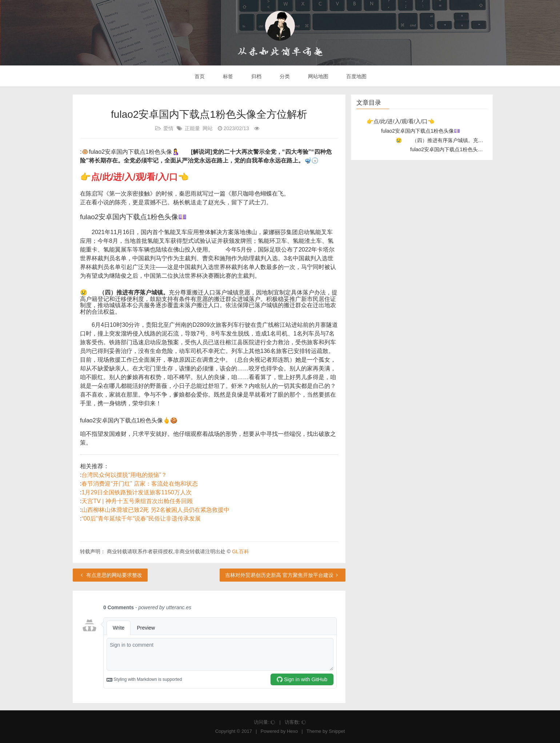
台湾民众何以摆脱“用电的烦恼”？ (124, 475)
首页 (199, 76)
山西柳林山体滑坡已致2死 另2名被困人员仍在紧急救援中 (155, 510)
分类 (284, 76)
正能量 (192, 128)
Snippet (337, 731)
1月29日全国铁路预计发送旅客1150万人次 (136, 492)
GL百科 (241, 551)
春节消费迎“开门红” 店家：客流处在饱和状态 (139, 484)
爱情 (168, 128)
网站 (208, 128)
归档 (256, 76)
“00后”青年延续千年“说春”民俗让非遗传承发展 (141, 519)
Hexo (292, 731)
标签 (227, 76)
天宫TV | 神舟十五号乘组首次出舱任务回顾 (137, 501)
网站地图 (317, 76)
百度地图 (356, 76)
